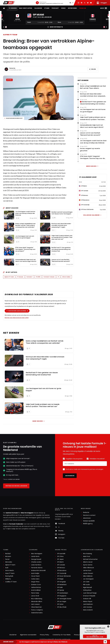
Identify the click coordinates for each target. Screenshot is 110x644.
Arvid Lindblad (36, 590)
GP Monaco (61, 568)
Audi (7, 568)
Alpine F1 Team (10, 35)
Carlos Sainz (35, 579)
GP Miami (60, 562)
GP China (60, 556)
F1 (58, 277)
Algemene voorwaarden (28, 635)
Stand (47, 8)
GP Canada (61, 565)
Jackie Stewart (88, 573)
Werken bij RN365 (89, 521)
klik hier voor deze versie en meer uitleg (17, 318)
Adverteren (87, 518)
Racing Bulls (9, 576)
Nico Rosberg (87, 554)
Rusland (19, 176)
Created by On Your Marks (62, 635)
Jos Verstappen (88, 579)
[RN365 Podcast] (50, 3)
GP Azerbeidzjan (63, 593)
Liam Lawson (35, 604)
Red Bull (8, 554)
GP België (60, 579)
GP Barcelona (62, 571)
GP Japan (60, 559)
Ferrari (7, 559)
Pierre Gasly (35, 593)
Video (63, 8)
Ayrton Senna (88, 565)
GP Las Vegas (62, 602)
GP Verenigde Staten (64, 599)
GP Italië (60, 587)
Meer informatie (55, 27)
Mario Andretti (88, 610)
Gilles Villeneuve (89, 568)
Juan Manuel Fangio (90, 593)
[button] (17, 18)
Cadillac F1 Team (11, 582)
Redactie (12, 68)
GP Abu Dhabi (62, 607)
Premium (83, 8)
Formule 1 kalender (16, 524)
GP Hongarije (61, 582)
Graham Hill (87, 599)
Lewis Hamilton (36, 565)
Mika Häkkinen (88, 576)
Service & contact (89, 515)
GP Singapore (62, 596)
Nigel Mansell (87, 587)
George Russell (36, 559)
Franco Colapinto (37, 610)
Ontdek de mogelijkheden (16, 486)
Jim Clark (86, 582)
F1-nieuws (13, 8)
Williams (8, 579)
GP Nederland (62, 585)
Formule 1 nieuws (49, 277)
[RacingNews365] (55, 627)
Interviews (72, 8)
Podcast (55, 8)
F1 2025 (38, 277)
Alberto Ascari (88, 562)
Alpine (22, 129)
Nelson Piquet (88, 602)
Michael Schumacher (90, 559)
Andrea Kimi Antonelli (38, 571)
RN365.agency (88, 524)
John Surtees (88, 607)
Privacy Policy (45, 635)
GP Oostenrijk (62, 573)
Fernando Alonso (37, 568)
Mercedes (9, 562)
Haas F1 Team (10, 573)
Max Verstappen (26, 8)
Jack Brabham (88, 604)
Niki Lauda (86, 585)
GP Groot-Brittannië (64, 576)
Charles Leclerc (36, 562)
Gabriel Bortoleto (37, 613)
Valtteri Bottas (36, 587)
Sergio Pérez (35, 582)
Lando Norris (35, 556)
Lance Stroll (35, 596)
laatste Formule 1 (12, 513)
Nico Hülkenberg (37, 599)
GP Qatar (60, 604)
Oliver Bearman (36, 607)
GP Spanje (61, 590)
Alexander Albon (37, 602)
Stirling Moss (87, 590)
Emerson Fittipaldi (89, 596)
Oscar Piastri (35, 576)
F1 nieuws (20, 277)
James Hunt (87, 571)
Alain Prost (87, 556)
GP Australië (61, 554)
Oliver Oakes (66, 277)
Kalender (38, 8)
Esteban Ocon (36, 585)
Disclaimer (13, 635)
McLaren (8, 556)
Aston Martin (10, 571)
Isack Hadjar (35, 573)
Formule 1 (30, 277)
